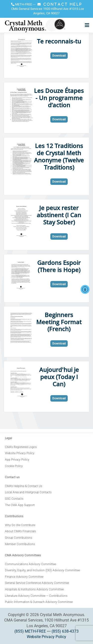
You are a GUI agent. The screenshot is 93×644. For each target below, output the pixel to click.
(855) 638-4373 (65, 631)
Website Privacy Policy (46, 637)
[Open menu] (86, 25)
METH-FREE (24, 4)
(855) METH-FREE (30, 631)
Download (59, 56)
